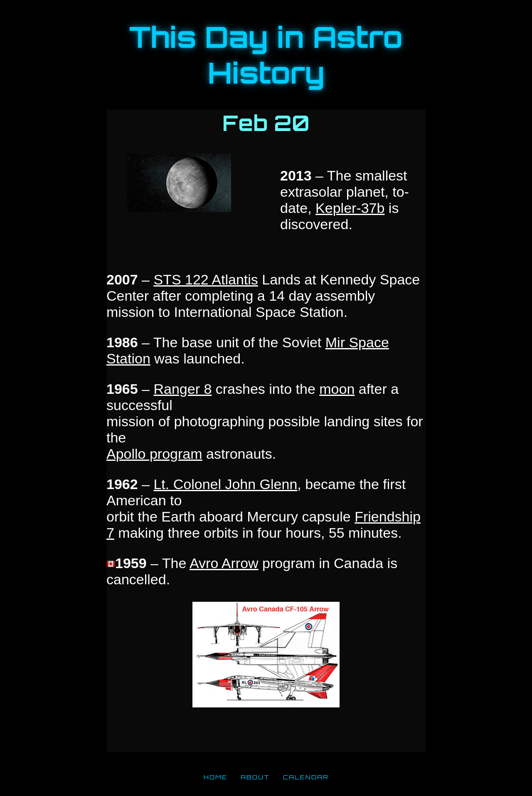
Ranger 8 (182, 389)
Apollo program (154, 454)
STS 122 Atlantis (206, 279)
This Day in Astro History (266, 55)
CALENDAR (306, 777)
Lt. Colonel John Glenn (225, 484)
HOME (216, 777)
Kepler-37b (350, 208)
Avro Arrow (224, 563)
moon (337, 389)
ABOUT (255, 777)
